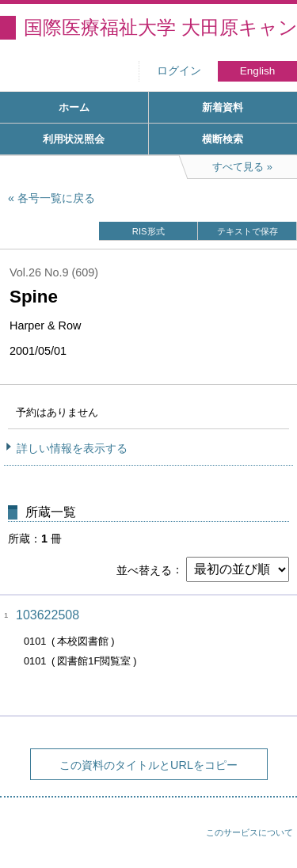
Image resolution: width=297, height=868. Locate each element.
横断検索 (223, 139)
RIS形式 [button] (148, 231)
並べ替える (144, 569)
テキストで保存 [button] (247, 231)
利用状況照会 (74, 139)
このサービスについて (249, 832)
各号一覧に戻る (56, 198)
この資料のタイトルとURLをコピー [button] (148, 765)
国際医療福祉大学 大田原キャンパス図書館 (160, 27)
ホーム (74, 107)
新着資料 (223, 107)
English (258, 71)
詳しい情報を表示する (72, 448)
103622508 (48, 615)
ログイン (179, 71)
